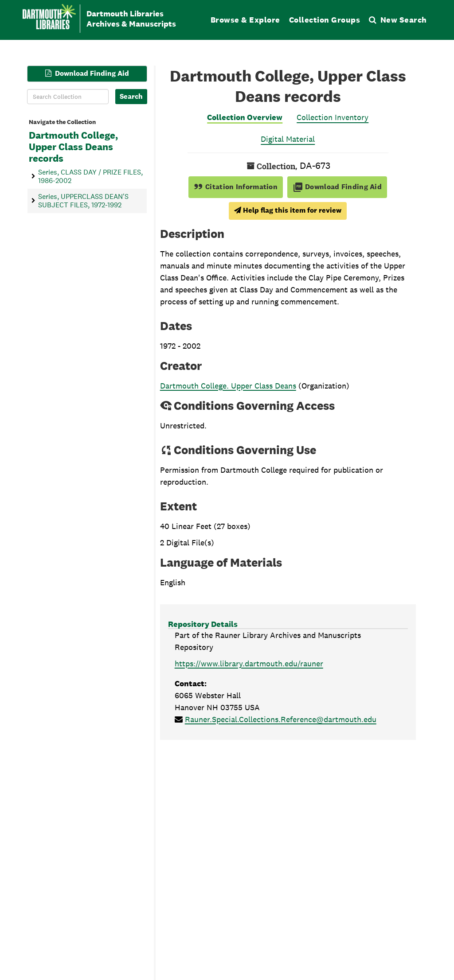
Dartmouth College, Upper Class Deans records (73, 147)
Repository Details (203, 624)
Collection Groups (325, 20)
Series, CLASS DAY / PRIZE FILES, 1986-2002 (90, 176)
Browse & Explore (245, 20)
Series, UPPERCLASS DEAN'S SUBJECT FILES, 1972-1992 (83, 200)
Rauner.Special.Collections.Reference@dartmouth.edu (281, 719)
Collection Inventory (333, 117)
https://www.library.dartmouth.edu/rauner (249, 663)
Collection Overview (245, 117)
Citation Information (236, 187)
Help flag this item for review (288, 210)
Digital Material (288, 139)
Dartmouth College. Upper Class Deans (228, 386)
